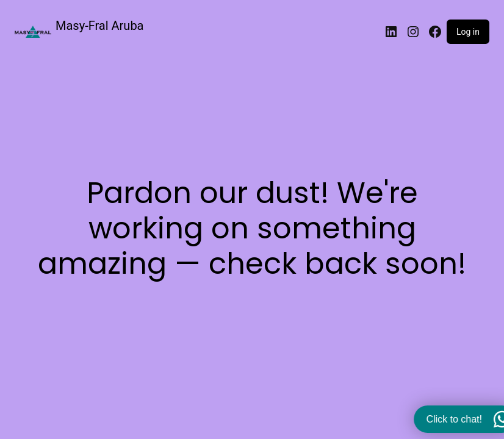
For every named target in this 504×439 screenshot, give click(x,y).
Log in (468, 32)
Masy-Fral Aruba (100, 26)
